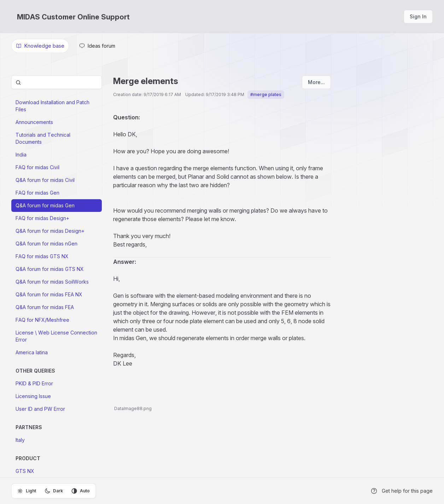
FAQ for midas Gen (37, 193)
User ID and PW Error (40, 409)
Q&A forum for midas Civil (45, 180)
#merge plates (266, 94)
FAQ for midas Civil (37, 167)
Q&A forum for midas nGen (46, 244)
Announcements (34, 122)
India (21, 155)
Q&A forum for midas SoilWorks (52, 282)
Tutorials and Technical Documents (43, 138)
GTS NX (25, 471)
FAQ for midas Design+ (42, 218)
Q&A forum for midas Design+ (50, 231)
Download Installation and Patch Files (52, 106)
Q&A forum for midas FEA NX (49, 294)
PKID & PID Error (34, 383)
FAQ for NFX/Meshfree (42, 320)
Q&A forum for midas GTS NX (50, 269)
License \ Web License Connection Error (56, 336)
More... (316, 82)
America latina (32, 352)
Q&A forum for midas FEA (45, 307)
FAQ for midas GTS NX (42, 256)
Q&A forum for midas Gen (45, 205)
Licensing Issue (33, 396)
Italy (20, 440)
